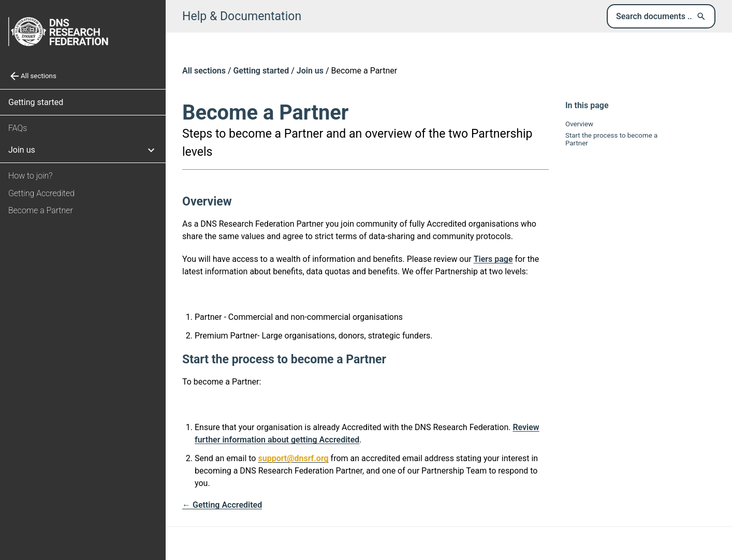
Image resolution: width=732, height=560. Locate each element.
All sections (204, 71)
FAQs (18, 128)
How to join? (30, 176)
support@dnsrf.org (293, 458)
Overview (579, 124)
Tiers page (493, 259)
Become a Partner (41, 210)
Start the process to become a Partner (611, 139)
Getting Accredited (41, 193)
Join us (310, 71)
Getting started (36, 102)
